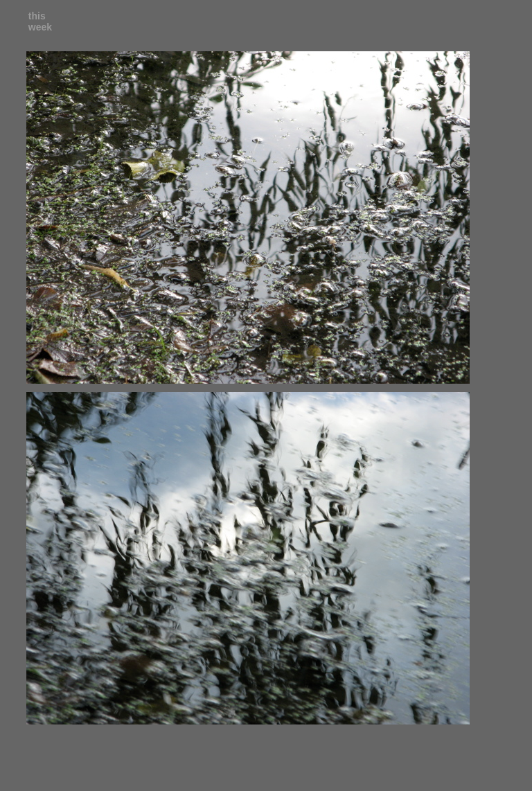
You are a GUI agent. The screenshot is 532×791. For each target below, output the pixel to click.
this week (40, 21)
